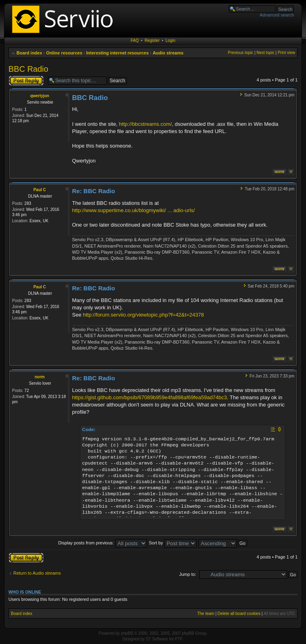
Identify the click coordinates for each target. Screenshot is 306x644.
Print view (286, 53)
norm (40, 377)
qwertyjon (40, 96)
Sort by (173, 543)
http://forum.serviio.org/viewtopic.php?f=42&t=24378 (144, 315)
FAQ (135, 41)
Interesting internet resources (117, 53)
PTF (179, 639)
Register (152, 41)
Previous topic (241, 53)
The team (206, 614)
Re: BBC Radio (94, 191)
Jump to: (188, 574)
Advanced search (277, 15)
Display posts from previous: (103, 543)
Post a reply (26, 81)
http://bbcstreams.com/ (145, 124)
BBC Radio (28, 69)
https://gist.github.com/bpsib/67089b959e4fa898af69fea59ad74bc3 (150, 397)
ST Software (157, 639)
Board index (29, 53)
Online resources (64, 53)
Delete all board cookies (239, 614)
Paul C (40, 190)
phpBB (127, 633)
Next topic (265, 53)
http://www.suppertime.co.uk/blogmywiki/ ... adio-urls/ (133, 210)
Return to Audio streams (37, 573)
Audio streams (168, 53)
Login (170, 41)
